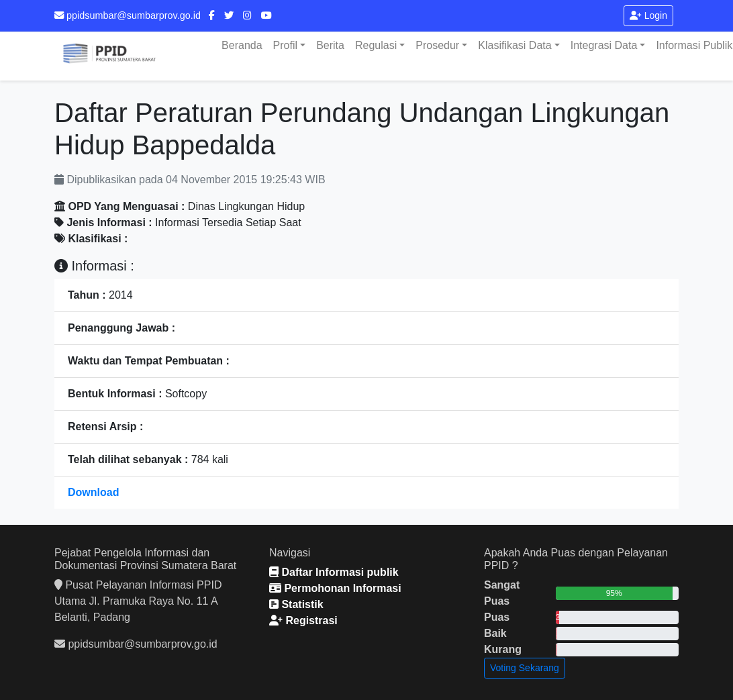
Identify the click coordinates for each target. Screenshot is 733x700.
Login (648, 15)
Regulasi (376, 45)
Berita (330, 45)
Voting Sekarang (525, 668)
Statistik (296, 604)
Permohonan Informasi (335, 588)
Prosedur (437, 45)
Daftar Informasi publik (334, 572)
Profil (285, 45)
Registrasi (303, 620)
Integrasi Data (604, 45)
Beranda (242, 45)
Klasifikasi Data (515, 45)
